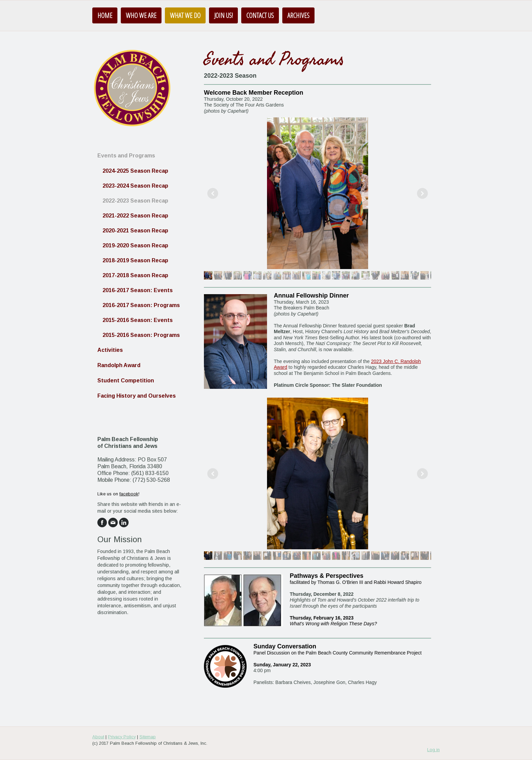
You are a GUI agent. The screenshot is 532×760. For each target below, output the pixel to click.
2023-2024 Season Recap (135, 186)
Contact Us (260, 15)
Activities (110, 350)
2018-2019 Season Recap (135, 260)
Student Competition (126, 381)
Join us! (223, 15)
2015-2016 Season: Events (138, 320)
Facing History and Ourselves (137, 396)
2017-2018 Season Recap (135, 275)
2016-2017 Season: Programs (141, 305)
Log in (433, 750)
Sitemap (148, 737)
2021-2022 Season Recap (135, 216)
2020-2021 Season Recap (135, 231)
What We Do (185, 15)
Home (105, 15)
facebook (129, 494)
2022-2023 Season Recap (135, 201)
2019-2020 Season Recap (135, 245)
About (98, 737)
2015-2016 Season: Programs (141, 335)
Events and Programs (126, 156)
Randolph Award (119, 365)
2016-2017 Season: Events (138, 290)
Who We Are (141, 15)
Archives (298, 15)
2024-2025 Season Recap (135, 171)
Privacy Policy (122, 737)
